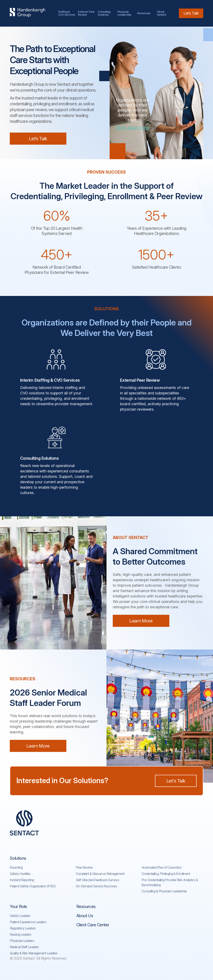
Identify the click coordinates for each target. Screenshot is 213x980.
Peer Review (84, 867)
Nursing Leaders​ (21, 934)
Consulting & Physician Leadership (164, 891)
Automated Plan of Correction (161, 867)
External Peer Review (86, 13)
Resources (144, 13)
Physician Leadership (124, 13)
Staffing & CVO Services (67, 13)
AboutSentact (162, 13)
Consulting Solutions (105, 13)
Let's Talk (176, 781)
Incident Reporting (22, 880)
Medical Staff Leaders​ (24, 947)
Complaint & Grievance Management (100, 874)
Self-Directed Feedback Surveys (97, 880)
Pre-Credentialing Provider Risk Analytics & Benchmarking (170, 882)
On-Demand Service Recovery (97, 886)
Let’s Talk (191, 13)
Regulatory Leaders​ (23, 928)
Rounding (16, 867)
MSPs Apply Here (133, 128)
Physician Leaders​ (22, 941)
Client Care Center (93, 925)
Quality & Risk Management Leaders (34, 953)
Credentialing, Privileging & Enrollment (166, 874)
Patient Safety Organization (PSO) (33, 886)
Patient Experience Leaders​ (28, 922)
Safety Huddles (20, 874)
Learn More (141, 621)
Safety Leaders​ (20, 916)
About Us (85, 916)
